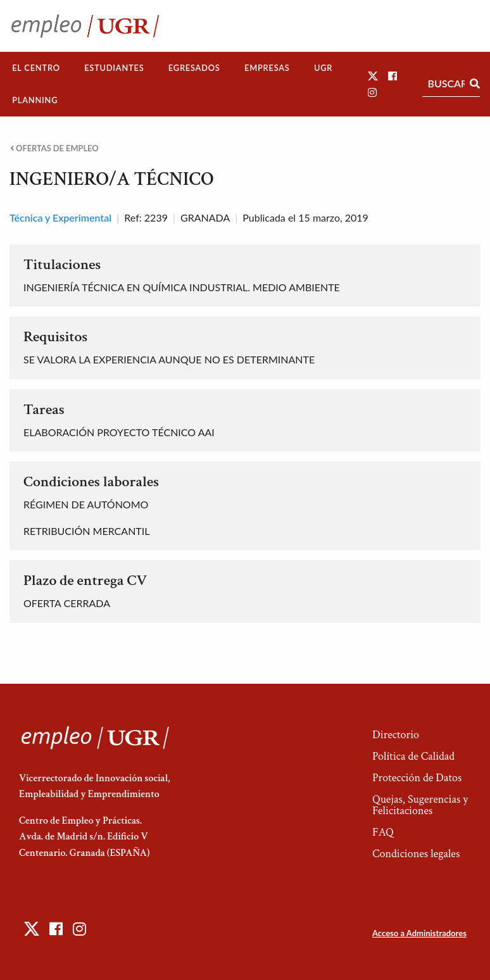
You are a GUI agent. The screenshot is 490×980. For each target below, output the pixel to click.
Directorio (396, 735)
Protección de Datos (417, 778)
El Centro (36, 68)
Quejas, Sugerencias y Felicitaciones (420, 805)
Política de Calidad (413, 756)
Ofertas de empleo (54, 148)
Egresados (194, 68)
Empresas (267, 68)
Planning (35, 100)
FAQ (383, 832)
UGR (323, 68)
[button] (373, 76)
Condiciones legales (416, 854)
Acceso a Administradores (419, 933)
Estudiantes (114, 68)
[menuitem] (36, 68)
